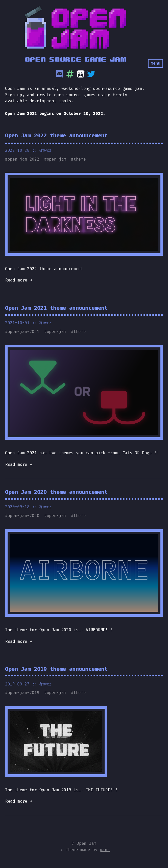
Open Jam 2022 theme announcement (56, 135)
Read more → (19, 280)
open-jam (56, 159)
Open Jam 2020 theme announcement (56, 492)
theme (80, 159)
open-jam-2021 (23, 332)
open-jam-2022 (23, 159)
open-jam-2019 (23, 693)
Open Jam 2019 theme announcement (56, 669)
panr (105, 850)
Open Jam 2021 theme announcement (56, 308)
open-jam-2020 (23, 516)
